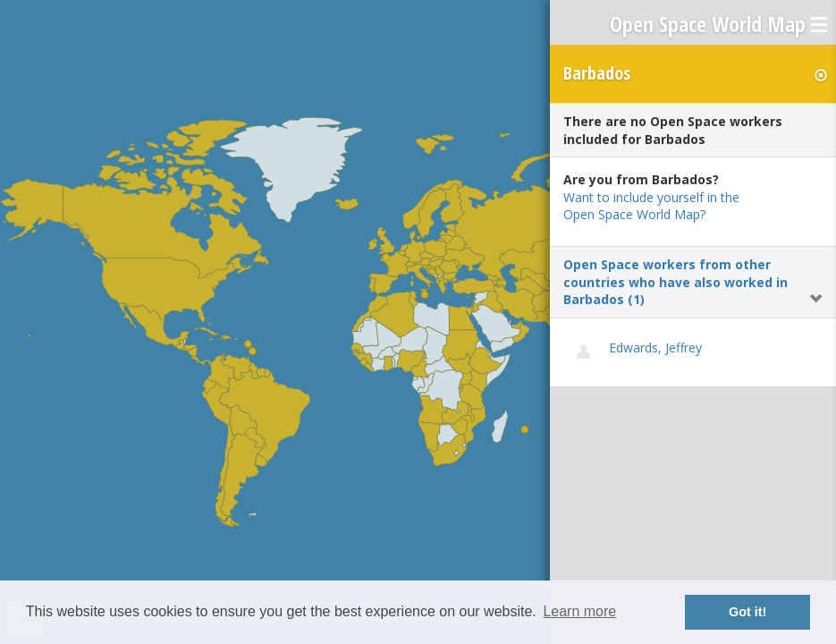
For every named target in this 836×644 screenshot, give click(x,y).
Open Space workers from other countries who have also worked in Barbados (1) (676, 282)
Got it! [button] (747, 612)
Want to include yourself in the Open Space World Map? (651, 206)
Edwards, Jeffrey (655, 347)
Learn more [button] (579, 611)
